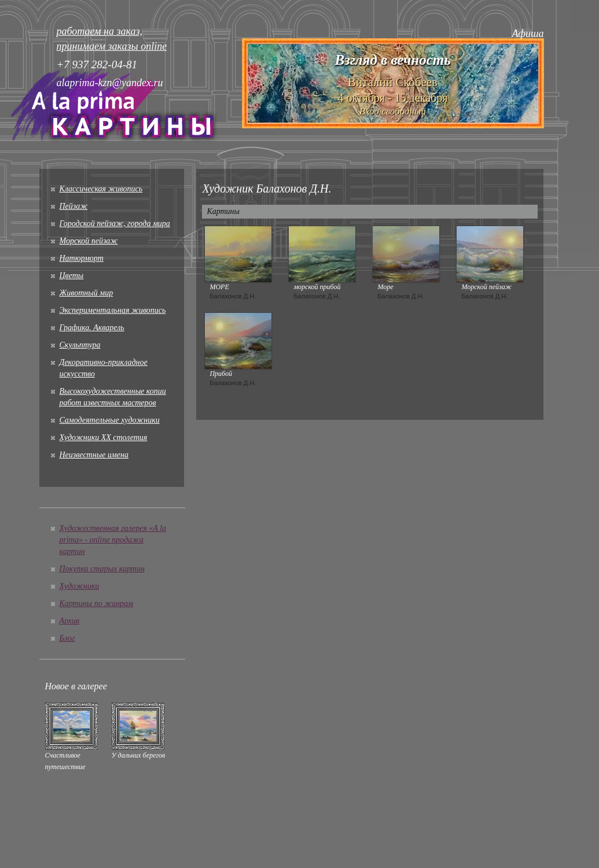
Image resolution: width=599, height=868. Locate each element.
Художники (80, 586)
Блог (67, 638)
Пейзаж (74, 206)
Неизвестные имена (94, 455)
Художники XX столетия (104, 437)
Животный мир (87, 293)
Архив (70, 621)
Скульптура (80, 345)
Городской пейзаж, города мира (115, 224)
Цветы (72, 276)
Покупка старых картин (102, 569)
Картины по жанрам (96, 603)
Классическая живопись (101, 189)
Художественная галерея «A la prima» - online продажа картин (113, 540)
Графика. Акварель (92, 328)
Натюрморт (82, 258)
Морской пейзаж (89, 241)
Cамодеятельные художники (110, 420)
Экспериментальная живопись (113, 310)
